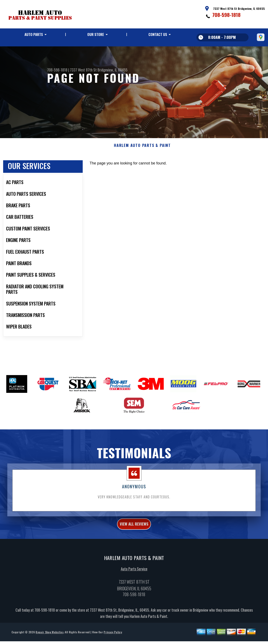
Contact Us (158, 34)
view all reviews (134, 537)
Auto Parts (34, 34)
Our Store (96, 34)
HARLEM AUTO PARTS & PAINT (142, 158)
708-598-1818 (226, 15)
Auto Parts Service (134, 584)
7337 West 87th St (83, 70)
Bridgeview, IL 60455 (113, 70)
